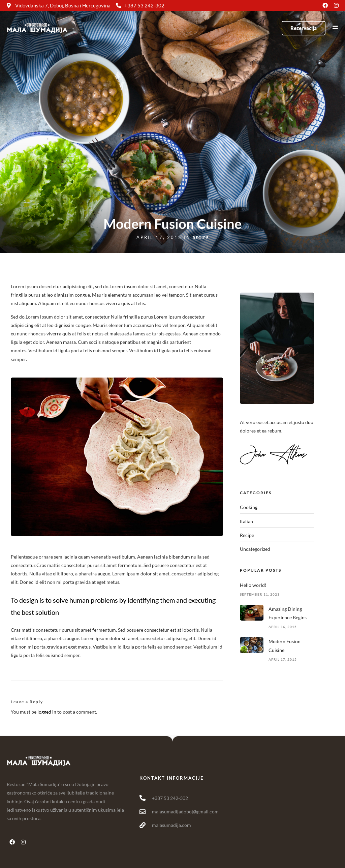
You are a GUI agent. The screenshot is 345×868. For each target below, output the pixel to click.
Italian (246, 521)
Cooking (249, 507)
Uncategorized (255, 549)
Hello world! (253, 585)
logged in (47, 712)
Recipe (201, 237)
